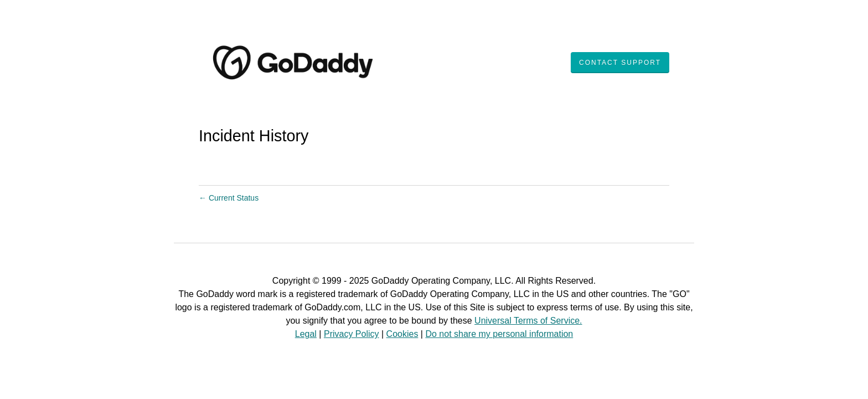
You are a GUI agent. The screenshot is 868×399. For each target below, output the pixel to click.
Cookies (402, 334)
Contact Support (620, 63)
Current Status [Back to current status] (229, 198)
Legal (306, 334)
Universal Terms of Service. (528, 321)
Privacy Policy (352, 334)
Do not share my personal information (499, 334)
